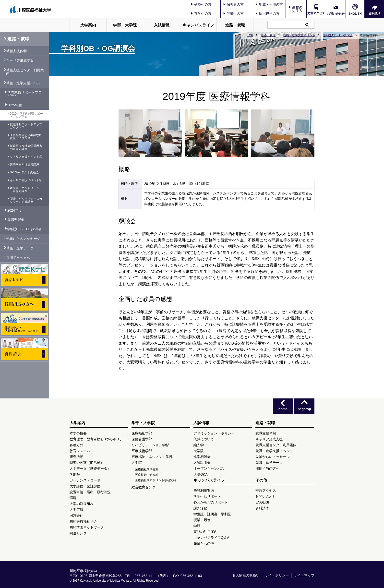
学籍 (197, 526)
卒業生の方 (233, 13)
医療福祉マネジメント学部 (152, 457)
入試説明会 (202, 463)
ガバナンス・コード (85, 480)
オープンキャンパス (209, 468)
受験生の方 (201, 4)
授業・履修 (202, 520)
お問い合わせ (336, 14)
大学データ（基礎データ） (90, 468)
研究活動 (76, 457)
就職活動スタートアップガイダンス (26, 126)
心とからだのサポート (211, 502)
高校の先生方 (297, 9)
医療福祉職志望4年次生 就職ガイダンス (25, 137)
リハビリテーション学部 (150, 445)
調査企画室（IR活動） (87, 463)
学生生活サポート (207, 496)
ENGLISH (355, 14)
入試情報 (162, 25)
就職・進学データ (20, 248)
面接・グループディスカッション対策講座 (26, 200)
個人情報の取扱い (246, 575)
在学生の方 (201, 13)
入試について (204, 439)
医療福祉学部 (142, 433)
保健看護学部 (142, 439)
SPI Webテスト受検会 (24, 172)
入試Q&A (201, 474)
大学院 (137, 463)
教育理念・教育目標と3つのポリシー (98, 439)
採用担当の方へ (18, 258)
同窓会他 (76, 516)
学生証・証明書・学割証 (212, 514)
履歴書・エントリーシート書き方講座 (26, 190)
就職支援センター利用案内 (25, 72)
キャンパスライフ (198, 25)
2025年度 (15, 105)
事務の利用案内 (205, 532)
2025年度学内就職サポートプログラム (26, 115)
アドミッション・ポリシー (214, 433)
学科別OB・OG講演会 (338, 35)
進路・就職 (235, 25)
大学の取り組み (82, 504)
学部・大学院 (125, 25)
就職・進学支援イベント (299, 35)
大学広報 (76, 510)
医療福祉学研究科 (147, 469)
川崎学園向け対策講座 (24, 165)
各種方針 (76, 445)
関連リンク (78, 533)
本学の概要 (78, 433)
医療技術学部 (142, 451)
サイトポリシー (277, 575)
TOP (250, 35)
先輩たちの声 (204, 543)
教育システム (80, 451)
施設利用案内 (204, 491)
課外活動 (200, 508)
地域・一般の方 (269, 4)
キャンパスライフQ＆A (211, 538)
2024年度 (15, 210)
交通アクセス (316, 13)
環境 (73, 498)
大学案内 (88, 25)
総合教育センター (145, 487)
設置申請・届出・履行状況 (90, 492)
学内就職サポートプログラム (24, 94)
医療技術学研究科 (147, 475)
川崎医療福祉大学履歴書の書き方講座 (26, 147)
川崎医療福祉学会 (83, 521)
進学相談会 (202, 457)
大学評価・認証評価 (85, 486)
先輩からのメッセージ (23, 239)
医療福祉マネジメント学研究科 (156, 480)
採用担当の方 (267, 13)
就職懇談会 (16, 220)
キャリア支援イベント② (26, 180)
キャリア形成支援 (20, 60)
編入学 (199, 445)
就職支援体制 (16, 51)
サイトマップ (304, 575)
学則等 (75, 474)
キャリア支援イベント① (26, 157)
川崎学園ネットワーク (87, 527)
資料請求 (374, 14)
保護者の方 (233, 4)
